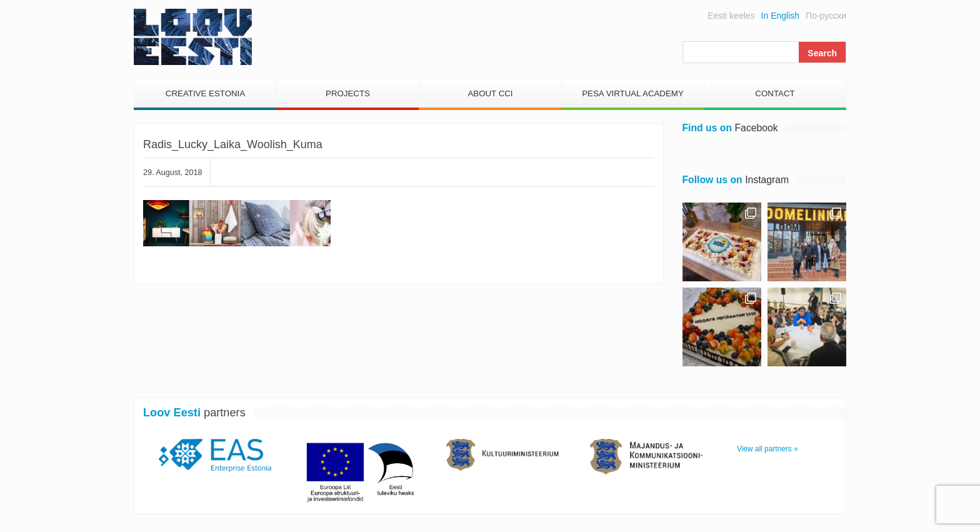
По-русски (826, 16)
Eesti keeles (731, 16)
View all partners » (767, 449)
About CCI (490, 93)
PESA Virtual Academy (633, 93)
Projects (348, 93)
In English (780, 16)
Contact (775, 93)
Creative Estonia (205, 93)
